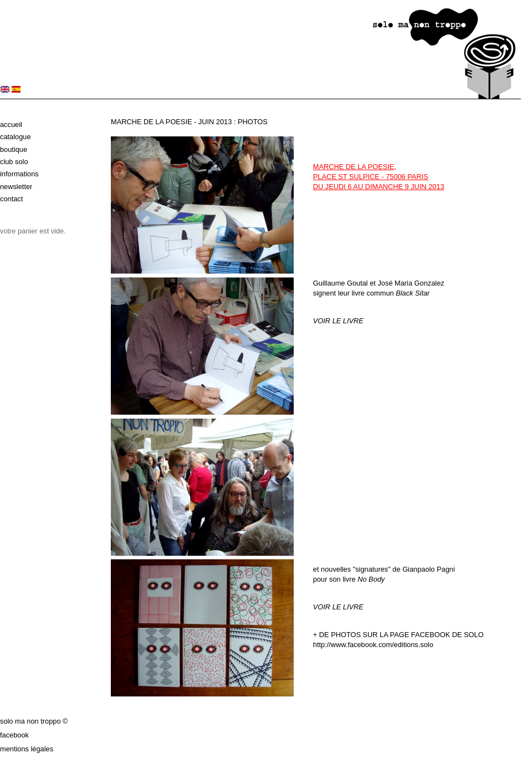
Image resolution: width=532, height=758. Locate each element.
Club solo (14, 162)
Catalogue (16, 137)
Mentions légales (27, 749)
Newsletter (16, 187)
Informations (19, 174)
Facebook (14, 735)
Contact (11, 199)
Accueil (11, 124)
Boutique (14, 149)
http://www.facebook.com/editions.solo (373, 645)
